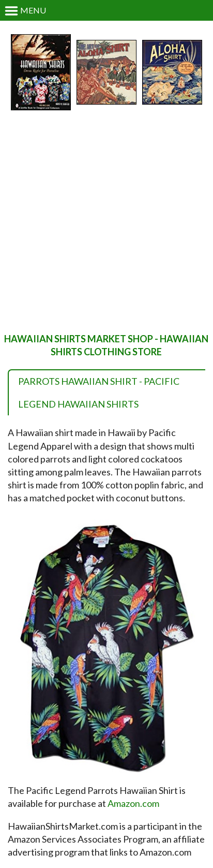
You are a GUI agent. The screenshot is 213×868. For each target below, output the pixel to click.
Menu (25, 11)
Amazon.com (133, 803)
